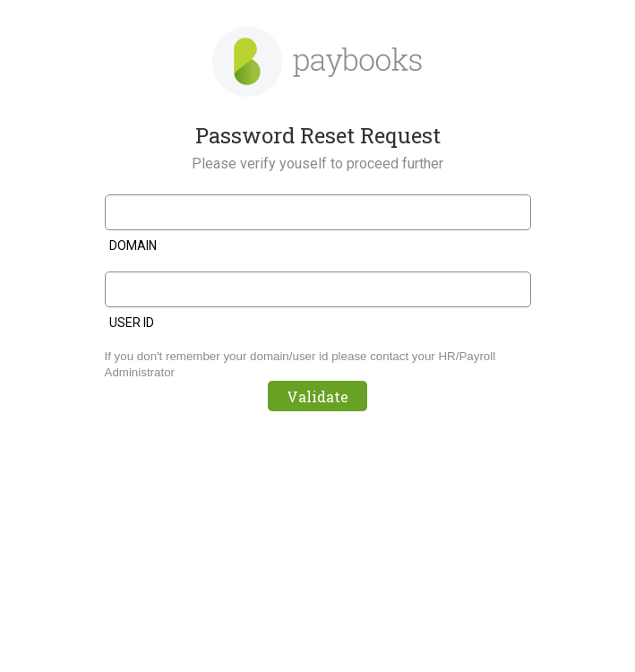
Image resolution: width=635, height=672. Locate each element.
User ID (132, 323)
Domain (133, 246)
